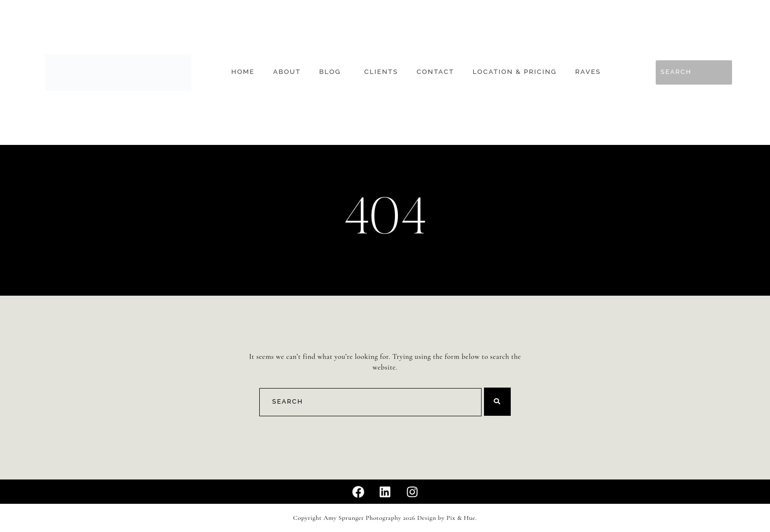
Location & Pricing (515, 72)
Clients (381, 72)
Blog (330, 72)
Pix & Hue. (462, 518)
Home (243, 72)
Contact (435, 72)
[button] (332, 72)
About (287, 72)
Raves (588, 72)
